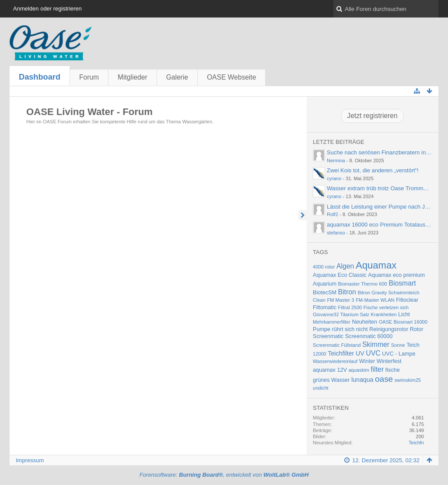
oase (384, 379)
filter (377, 369)
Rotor (417, 329)
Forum (89, 77)
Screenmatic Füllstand (337, 345)
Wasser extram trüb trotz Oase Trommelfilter (383, 188)
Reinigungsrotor (389, 329)
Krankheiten (384, 314)
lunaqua (362, 380)
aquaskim (359, 370)
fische (393, 370)
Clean (319, 300)
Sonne (398, 345)
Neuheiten (365, 322)
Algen (345, 266)
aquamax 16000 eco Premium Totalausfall (380, 225)
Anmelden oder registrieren (47, 9)
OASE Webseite (231, 77)
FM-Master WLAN (375, 300)
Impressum (30, 460)
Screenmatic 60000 (369, 336)
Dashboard (40, 77)
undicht (321, 388)
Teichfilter (341, 353)
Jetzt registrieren (372, 116)
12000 (320, 354)
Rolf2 (332, 214)
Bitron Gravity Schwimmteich (388, 293)
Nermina (336, 161)
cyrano (334, 178)
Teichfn (416, 443)
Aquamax (376, 265)
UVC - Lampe (399, 354)
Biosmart (402, 283)
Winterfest (389, 361)
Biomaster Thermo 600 (363, 284)
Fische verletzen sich (386, 307)
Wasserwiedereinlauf (335, 361)
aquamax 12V (330, 370)
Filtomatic (325, 307)
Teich (413, 345)
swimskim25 (408, 380)
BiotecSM (325, 293)
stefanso (336, 233)
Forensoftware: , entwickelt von (224, 475)
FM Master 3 (341, 300)
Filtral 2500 (350, 307)
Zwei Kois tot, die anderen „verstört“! (373, 170)
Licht (404, 314)
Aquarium (325, 284)
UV (360, 353)
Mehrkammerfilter (332, 322)
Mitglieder (133, 77)
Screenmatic (328, 336)
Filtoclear (407, 300)
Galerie (177, 77)
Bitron (347, 292)
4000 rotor (324, 267)
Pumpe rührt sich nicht (340, 329)
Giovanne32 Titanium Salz (341, 314)
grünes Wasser (331, 380)
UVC (373, 353)
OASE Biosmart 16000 (403, 322)
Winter (367, 361)
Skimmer (376, 344)
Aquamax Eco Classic (340, 275)
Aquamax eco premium (396, 275)
